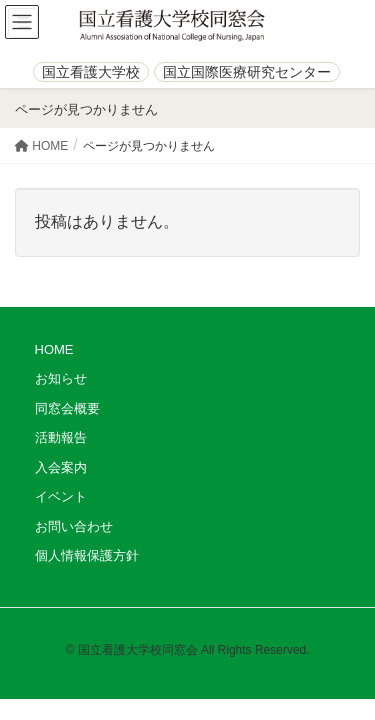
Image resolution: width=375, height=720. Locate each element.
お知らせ (61, 378)
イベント (61, 496)
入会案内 (61, 467)
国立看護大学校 (91, 72)
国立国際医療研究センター (247, 72)
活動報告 (61, 437)
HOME (54, 349)
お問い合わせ (74, 526)
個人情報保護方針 (87, 555)
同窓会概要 (67, 408)
